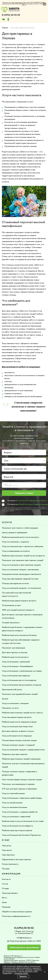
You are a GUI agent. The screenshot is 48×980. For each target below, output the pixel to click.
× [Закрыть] (45, 972)
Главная (5, 28)
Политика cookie (21, 973)
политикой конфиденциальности (32, 501)
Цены (4, 902)
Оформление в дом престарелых (17, 860)
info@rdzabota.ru (24, 938)
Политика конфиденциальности (16, 916)
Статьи (5, 884)
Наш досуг (7, 846)
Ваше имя (9, 477)
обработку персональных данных (33, 504)
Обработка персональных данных (17, 912)
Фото (4, 898)
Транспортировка (10, 893)
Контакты (6, 879)
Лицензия (6, 907)
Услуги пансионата (10, 864)
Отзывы (5, 889)
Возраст (8, 453)
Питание (6, 869)
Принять (23, 976)
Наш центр (7, 850)
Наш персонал (8, 855)
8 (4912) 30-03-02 (11, 15)
